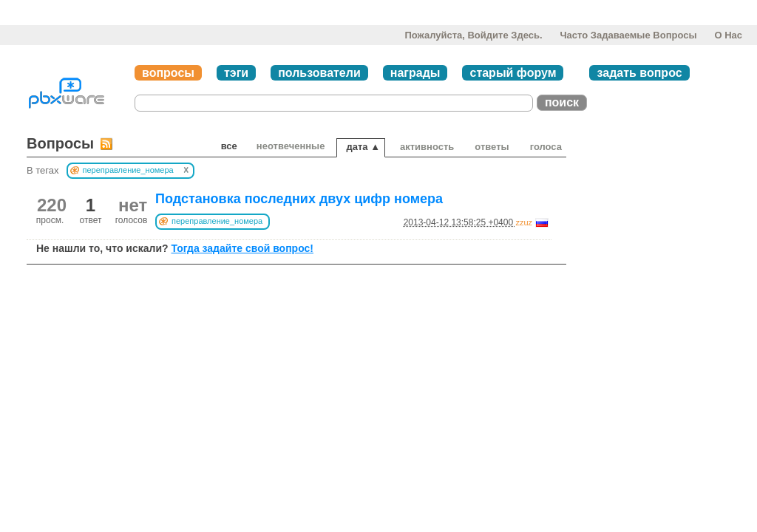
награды (415, 73)
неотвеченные (291, 146)
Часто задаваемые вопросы (628, 35)
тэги (236, 73)
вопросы (168, 73)
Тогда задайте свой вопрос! (242, 248)
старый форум (513, 73)
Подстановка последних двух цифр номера (299, 199)
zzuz (524, 222)
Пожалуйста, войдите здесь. (473, 35)
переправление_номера (217, 221)
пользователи (319, 73)
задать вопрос (639, 73)
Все (229, 146)
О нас (728, 35)
